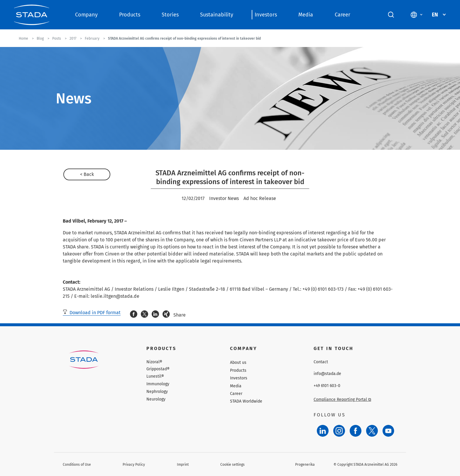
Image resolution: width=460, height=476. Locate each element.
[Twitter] (372, 431)
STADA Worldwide (246, 401)
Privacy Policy (134, 465)
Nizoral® (154, 362)
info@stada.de (327, 374)
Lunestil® (155, 376)
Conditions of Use (77, 465)
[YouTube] (388, 431)
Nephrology (157, 392)
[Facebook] (356, 431)
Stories (170, 15)
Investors (266, 15)
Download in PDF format (92, 313)
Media (306, 15)
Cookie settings (232, 465)
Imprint (183, 465)
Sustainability (217, 15)
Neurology (156, 399)
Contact (321, 362)
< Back (87, 174)
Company (86, 15)
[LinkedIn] (323, 431)
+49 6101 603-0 (327, 386)
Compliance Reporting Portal (342, 400)
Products (130, 15)
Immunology (158, 384)
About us (238, 363)
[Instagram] (339, 431)
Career (343, 15)
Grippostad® (158, 369)
